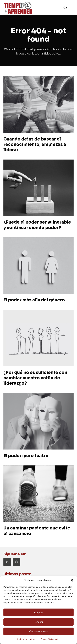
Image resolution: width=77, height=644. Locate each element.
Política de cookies (26, 639)
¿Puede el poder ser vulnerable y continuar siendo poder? (37, 225)
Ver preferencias (38, 632)
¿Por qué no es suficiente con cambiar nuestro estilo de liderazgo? (35, 378)
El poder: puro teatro (26, 456)
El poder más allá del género (34, 300)
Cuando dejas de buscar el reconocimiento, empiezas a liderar (35, 144)
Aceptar (38, 613)
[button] (72, 580)
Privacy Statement (49, 639)
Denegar (38, 622)
